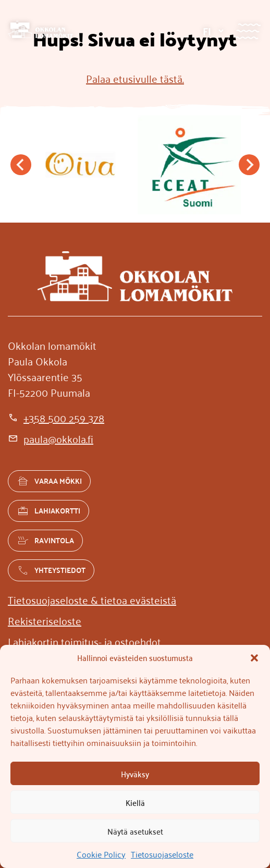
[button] (254, 658)
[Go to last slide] (21, 165)
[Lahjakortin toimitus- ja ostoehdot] (84, 641)
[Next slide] (249, 165)
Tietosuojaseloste (162, 854)
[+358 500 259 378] (56, 418)
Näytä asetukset (135, 831)
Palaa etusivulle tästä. (135, 78)
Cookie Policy (101, 854)
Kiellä (135, 802)
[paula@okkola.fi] (51, 438)
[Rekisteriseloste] (45, 620)
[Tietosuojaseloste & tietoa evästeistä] (92, 600)
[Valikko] (248, 31)
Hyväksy (135, 774)
